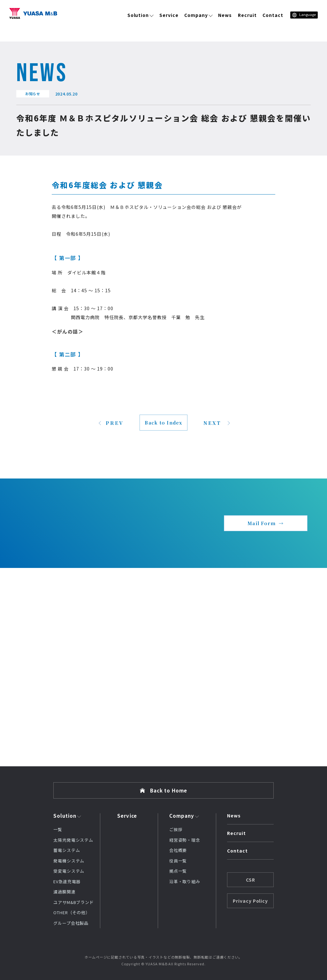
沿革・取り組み (185, 881)
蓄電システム (67, 850)
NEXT (212, 423)
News (225, 15)
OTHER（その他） (72, 912)
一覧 (58, 829)
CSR (251, 880)
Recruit (247, 15)
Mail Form (262, 523)
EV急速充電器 (67, 881)
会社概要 (178, 850)
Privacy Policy (251, 901)
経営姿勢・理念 (185, 840)
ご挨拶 (176, 829)
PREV (115, 423)
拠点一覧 (178, 871)
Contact (273, 15)
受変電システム (69, 871)
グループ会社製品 (71, 923)
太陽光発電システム (73, 840)
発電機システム (69, 861)
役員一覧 (178, 861)
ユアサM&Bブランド (74, 902)
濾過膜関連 (65, 892)
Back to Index (163, 423)
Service (169, 15)
